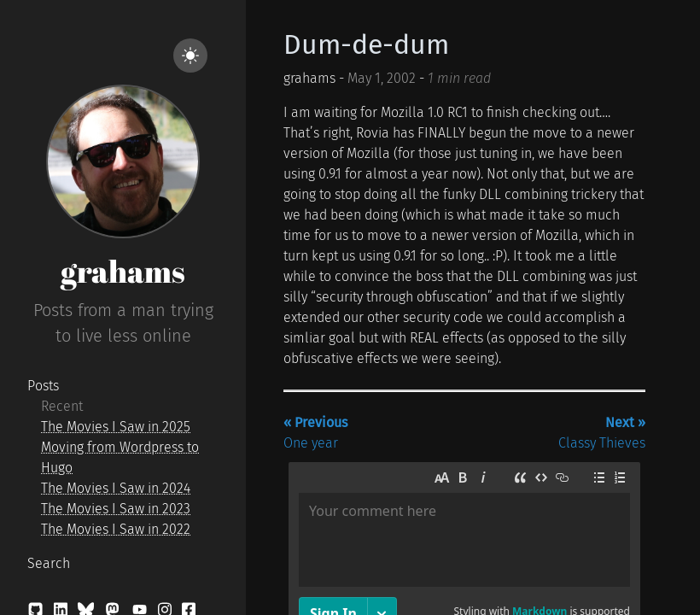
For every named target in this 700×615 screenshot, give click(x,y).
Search (49, 563)
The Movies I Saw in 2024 (116, 488)
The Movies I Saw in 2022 (116, 529)
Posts (43, 386)
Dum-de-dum (366, 44)
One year (315, 433)
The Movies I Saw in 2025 (116, 427)
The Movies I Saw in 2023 (116, 509)
